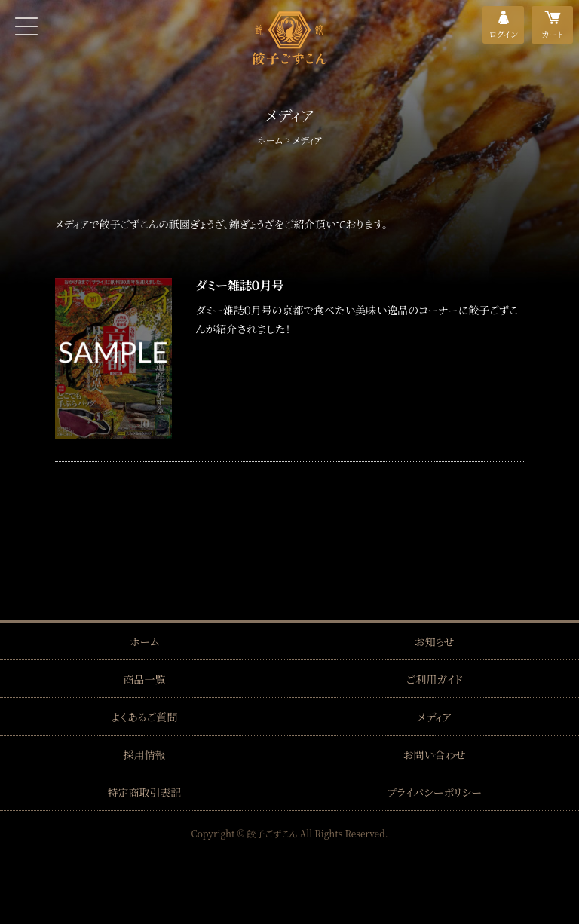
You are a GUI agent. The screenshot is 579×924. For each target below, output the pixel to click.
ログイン (504, 34)
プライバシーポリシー (434, 792)
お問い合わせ (434, 754)
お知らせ (434, 641)
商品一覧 (145, 679)
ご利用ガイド (434, 679)
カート (553, 34)
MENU (26, 26)
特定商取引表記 (145, 792)
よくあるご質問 (144, 717)
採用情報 (145, 754)
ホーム (270, 140)
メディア (435, 717)
